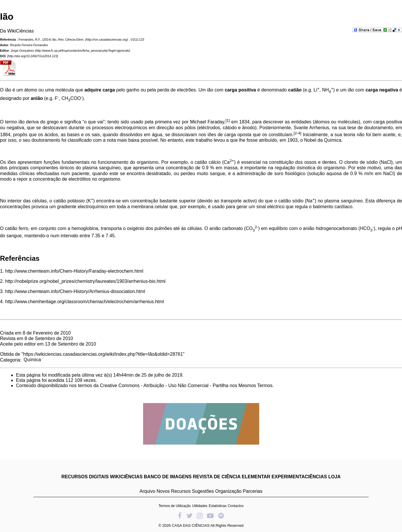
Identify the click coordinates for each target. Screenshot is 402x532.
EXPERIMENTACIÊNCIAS (299, 477)
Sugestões (203, 491)
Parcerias (253, 491)
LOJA (335, 477)
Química (32, 360)
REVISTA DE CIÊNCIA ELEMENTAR (231, 477)
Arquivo (147, 491)
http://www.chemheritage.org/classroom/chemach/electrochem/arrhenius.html (85, 302)
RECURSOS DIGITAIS (85, 477)
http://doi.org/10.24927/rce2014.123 (33, 56)
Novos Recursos (174, 491)
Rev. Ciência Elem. (71, 39)
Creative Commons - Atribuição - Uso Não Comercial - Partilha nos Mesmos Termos (186, 385)
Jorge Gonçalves (22, 51)
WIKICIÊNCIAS (126, 477)
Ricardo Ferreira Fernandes (29, 45)
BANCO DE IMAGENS (168, 477)
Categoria (10, 360)
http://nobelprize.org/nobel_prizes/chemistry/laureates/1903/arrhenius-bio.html (85, 281)
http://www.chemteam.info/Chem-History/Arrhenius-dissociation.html (75, 291)
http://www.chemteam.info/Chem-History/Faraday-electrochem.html (74, 271)
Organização (228, 491)
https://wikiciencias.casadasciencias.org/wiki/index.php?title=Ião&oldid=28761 (103, 354)
